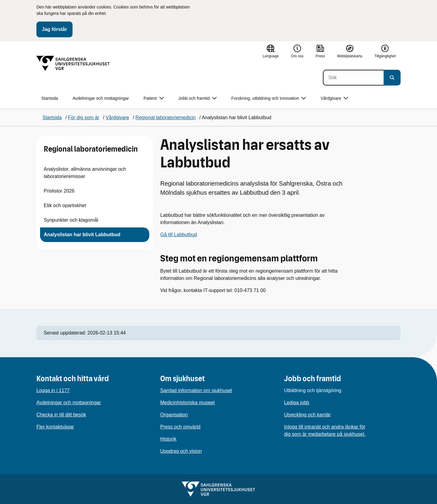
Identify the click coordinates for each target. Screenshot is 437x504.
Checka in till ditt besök (61, 415)
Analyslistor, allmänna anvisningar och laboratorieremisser (85, 173)
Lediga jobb (297, 403)
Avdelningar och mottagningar (101, 98)
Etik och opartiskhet (65, 205)
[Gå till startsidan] (73, 63)
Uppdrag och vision (181, 451)
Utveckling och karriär (307, 415)
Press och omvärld (180, 427)
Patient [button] (154, 98)
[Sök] (353, 78)
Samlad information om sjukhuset (196, 390)
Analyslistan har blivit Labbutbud (82, 235)
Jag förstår (54, 29)
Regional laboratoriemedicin (91, 149)
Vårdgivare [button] (334, 98)
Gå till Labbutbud (179, 235)
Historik (168, 439)
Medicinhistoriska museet (188, 403)
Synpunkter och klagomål (71, 220)
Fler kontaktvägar (55, 427)
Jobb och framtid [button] (198, 98)
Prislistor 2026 (59, 191)
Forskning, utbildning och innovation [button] (269, 98)
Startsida (50, 98)
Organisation (174, 415)
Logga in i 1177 (53, 390)
